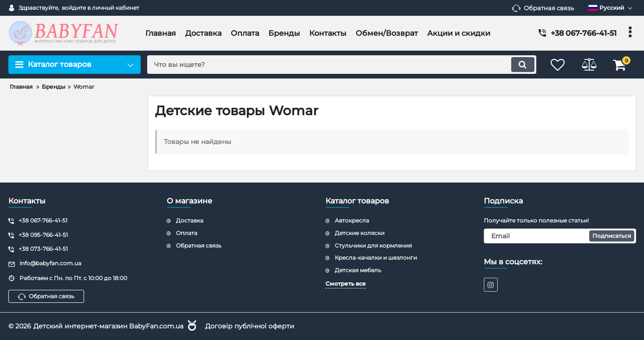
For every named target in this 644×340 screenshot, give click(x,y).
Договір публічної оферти (250, 326)
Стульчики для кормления (373, 245)
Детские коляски (360, 233)
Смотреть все (346, 284)
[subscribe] (560, 236)
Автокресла (352, 220)
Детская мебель (358, 270)
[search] (340, 65)
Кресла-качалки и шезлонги (376, 258)
